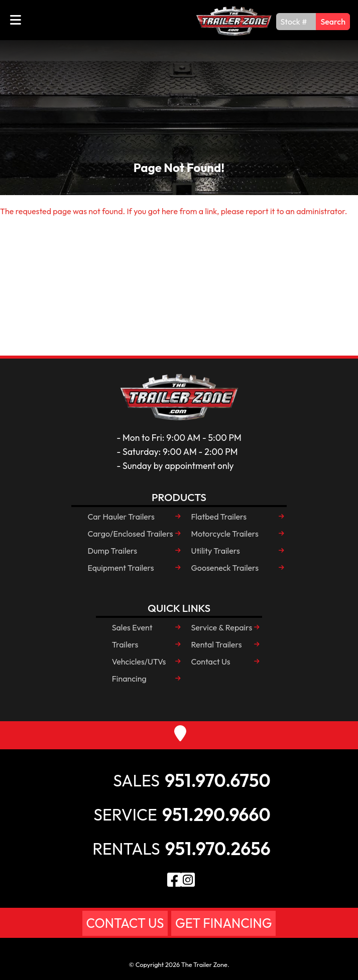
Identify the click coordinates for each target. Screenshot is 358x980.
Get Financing (223, 923)
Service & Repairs (222, 627)
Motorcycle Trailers (225, 534)
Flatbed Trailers (219, 517)
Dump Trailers (112, 551)
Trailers (125, 644)
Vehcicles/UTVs (139, 662)
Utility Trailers (216, 551)
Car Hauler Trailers (121, 517)
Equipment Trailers (121, 568)
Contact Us (211, 662)
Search (333, 22)
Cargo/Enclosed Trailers (130, 534)
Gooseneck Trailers (225, 568)
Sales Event (132, 627)
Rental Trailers (217, 644)
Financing (129, 679)
